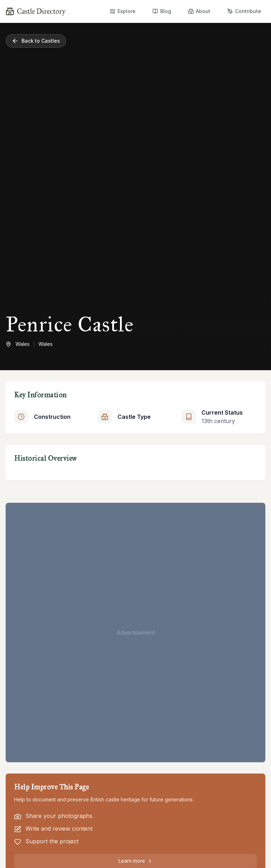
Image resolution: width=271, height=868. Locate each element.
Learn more (136, 861)
